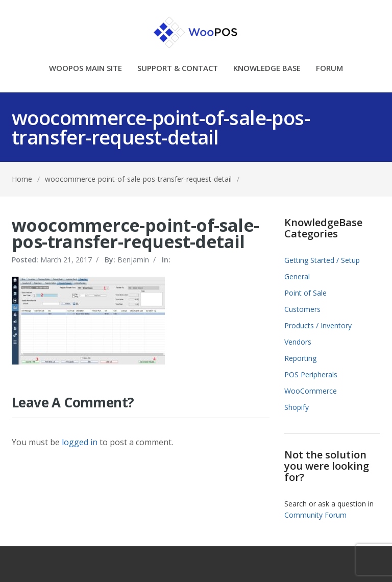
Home (22, 179)
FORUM (329, 69)
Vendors (298, 342)
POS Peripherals (311, 374)
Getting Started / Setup (322, 260)
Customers (302, 309)
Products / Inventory (318, 325)
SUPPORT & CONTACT (178, 69)
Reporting (300, 358)
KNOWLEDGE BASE (267, 69)
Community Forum (315, 515)
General (297, 276)
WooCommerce (311, 391)
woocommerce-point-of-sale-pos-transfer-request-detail (138, 179)
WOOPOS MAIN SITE (85, 69)
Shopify (297, 407)
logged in (80, 442)
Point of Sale (305, 293)
